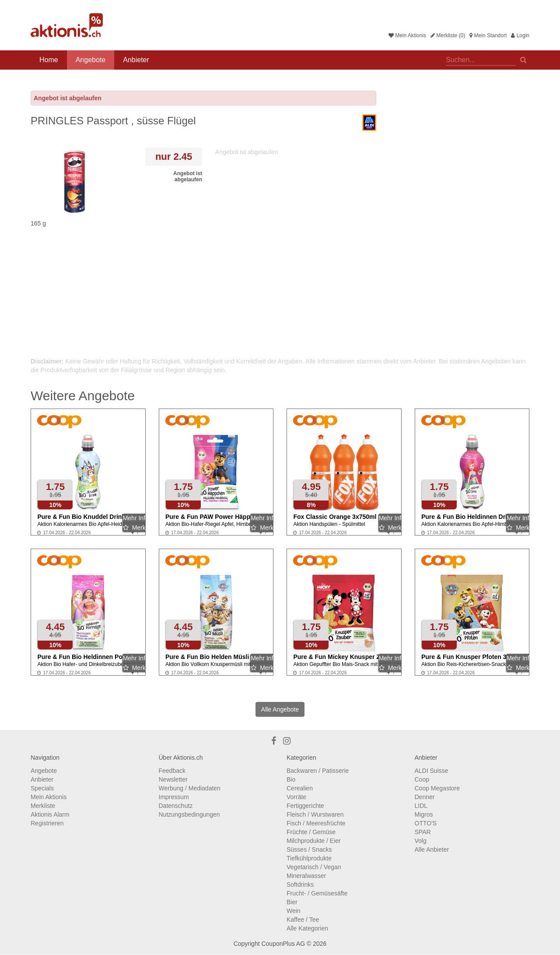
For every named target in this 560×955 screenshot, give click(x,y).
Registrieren (47, 823)
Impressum (174, 797)
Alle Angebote (280, 709)
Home (49, 60)
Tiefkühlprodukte (309, 858)
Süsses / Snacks (309, 849)
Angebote (91, 60)
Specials (42, 788)
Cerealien (300, 788)
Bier (292, 902)
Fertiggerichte (305, 806)
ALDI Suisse (432, 771)
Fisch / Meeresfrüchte (316, 823)
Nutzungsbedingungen (189, 814)
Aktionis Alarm (50, 814)
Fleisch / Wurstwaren (315, 814)
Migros (424, 814)
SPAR (423, 832)
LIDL (421, 806)
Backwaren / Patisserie (318, 771)
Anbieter (136, 60)
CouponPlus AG (283, 944)
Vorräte (296, 797)
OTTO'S (426, 823)
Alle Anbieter (432, 849)
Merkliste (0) (448, 35)
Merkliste (43, 806)
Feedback (172, 771)
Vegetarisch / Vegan (314, 867)
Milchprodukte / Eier (314, 841)
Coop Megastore (437, 788)
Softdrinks (300, 885)
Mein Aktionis (407, 35)
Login (520, 35)
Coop (422, 779)
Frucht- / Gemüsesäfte (317, 893)
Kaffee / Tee (303, 920)
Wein (294, 911)
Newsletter (173, 779)
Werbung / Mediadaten (190, 788)
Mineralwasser (306, 876)
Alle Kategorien (307, 928)
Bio (291, 779)
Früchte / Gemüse (311, 832)
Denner (425, 797)
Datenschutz (176, 806)
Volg (421, 841)
